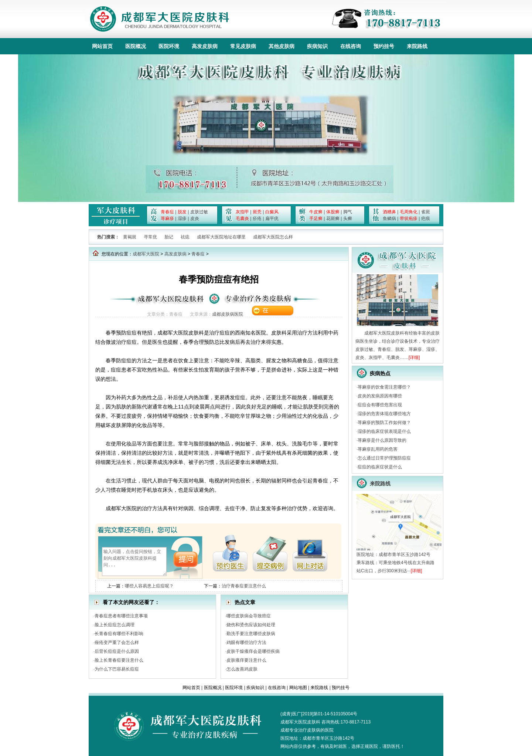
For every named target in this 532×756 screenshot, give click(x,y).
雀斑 (426, 212)
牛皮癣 (316, 212)
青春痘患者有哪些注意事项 (121, 616)
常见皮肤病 (243, 46)
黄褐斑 (130, 237)
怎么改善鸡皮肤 (242, 669)
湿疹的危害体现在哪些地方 (384, 414)
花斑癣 (333, 218)
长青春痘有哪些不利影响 (119, 634)
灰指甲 (242, 212)
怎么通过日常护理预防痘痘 (384, 458)
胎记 (169, 237)
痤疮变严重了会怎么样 (117, 643)
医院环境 (169, 46)
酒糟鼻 (389, 212)
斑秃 (257, 212)
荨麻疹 (167, 218)
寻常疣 (150, 237)
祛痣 (185, 237)
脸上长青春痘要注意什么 (119, 660)
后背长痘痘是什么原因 (117, 651)
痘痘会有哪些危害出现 (380, 405)
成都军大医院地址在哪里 (221, 237)
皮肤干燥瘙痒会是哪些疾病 (253, 651)
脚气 (348, 212)
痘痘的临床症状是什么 (380, 467)
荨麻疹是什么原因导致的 (382, 440)
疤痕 (426, 218)
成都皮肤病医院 (228, 314)
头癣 (348, 218)
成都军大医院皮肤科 (300, 722)
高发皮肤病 (205, 46)
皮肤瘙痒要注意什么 (246, 660)
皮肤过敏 (199, 212)
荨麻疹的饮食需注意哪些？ (384, 387)
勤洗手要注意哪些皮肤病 (251, 634)
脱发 (182, 212)
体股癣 (333, 212)
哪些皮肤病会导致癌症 (249, 616)
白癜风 (272, 212)
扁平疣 (272, 218)
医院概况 (136, 46)
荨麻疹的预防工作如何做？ (384, 423)
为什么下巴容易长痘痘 (117, 669)
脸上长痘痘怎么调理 (115, 625)
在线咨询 (351, 46)
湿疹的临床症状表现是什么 (384, 431)
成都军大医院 (146, 254)
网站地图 (298, 688)
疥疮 (257, 218)
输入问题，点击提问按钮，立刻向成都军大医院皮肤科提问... (134, 562)
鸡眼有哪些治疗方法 (246, 643)
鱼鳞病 (389, 218)
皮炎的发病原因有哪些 (380, 396)
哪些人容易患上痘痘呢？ (149, 586)
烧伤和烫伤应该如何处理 (251, 625)
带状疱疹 (409, 218)
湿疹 (182, 218)
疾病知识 (317, 46)
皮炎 (195, 218)
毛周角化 (409, 212)
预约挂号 (384, 46)
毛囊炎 (242, 218)
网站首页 (102, 46)
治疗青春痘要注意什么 (244, 586)
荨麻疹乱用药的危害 (378, 449)
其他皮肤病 (282, 46)
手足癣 (316, 218)
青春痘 (167, 212)
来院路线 (417, 46)
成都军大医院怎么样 (273, 237)
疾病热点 (380, 373)
